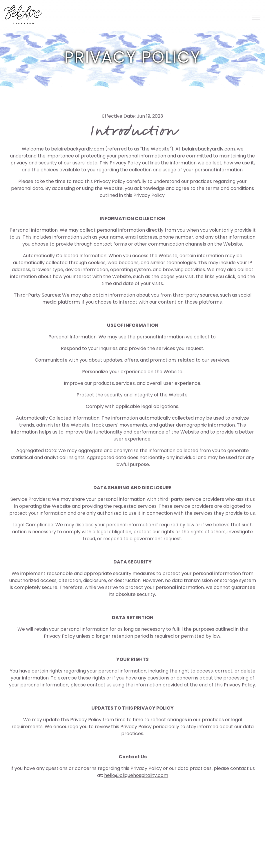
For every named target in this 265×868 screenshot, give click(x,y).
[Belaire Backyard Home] (23, 15)
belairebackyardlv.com (78, 150)
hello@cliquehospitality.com (136, 776)
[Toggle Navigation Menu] (256, 17)
